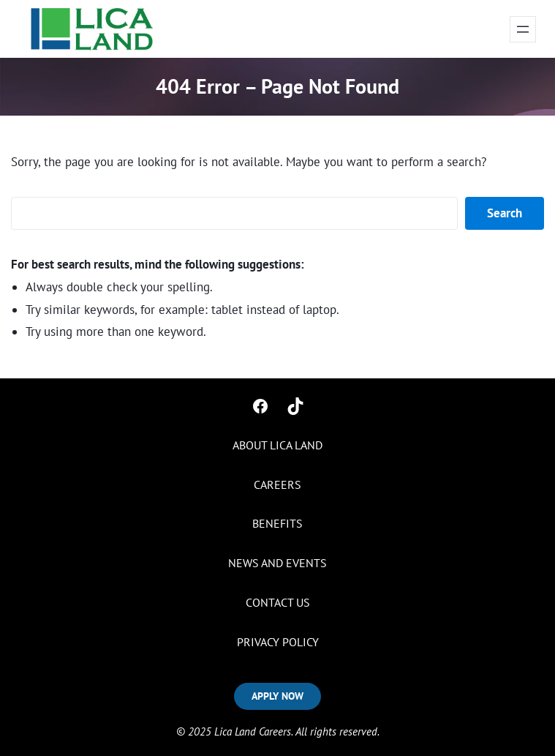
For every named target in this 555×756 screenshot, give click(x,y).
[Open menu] (523, 29)
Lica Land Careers (253, 731)
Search (505, 213)
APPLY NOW (277, 696)
